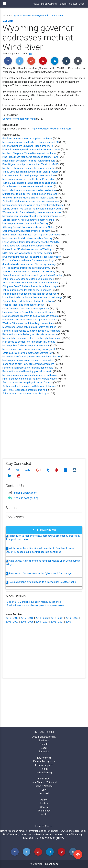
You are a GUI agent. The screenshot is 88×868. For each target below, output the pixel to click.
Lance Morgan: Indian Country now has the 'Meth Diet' (32, 242)
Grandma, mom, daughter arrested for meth (27, 231)
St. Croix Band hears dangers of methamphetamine (30, 283)
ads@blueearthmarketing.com (30, 15)
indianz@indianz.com (26, 493)
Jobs (82, 4)
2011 (61, 618)
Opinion (44, 800)
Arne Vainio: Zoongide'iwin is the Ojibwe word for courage (40, 573)
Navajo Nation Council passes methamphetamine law (32, 356)
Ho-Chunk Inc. (11, 834)
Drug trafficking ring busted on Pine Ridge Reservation (32, 257)
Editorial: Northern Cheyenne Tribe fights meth (28, 146)
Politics (44, 803)
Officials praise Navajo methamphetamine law (28, 353)
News (36, 4)
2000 (68, 622)
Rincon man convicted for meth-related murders (29, 161)
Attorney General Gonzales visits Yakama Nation (29, 227)
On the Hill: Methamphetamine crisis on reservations (31, 201)
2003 (46, 622)
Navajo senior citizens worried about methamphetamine (33, 205)
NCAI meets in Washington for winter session (27, 253)
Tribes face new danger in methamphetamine (27, 246)
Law (44, 790)
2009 (76, 618)
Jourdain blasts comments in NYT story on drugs (30, 264)
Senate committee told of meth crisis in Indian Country (33, 209)
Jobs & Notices (44, 786)
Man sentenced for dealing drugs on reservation (29, 175)
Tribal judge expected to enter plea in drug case (28, 279)
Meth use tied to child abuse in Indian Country (28, 238)
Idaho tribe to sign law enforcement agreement (28, 364)
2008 (8, 622)
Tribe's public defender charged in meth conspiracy (30, 294)
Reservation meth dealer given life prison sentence (30, 334)
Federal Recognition (44, 761)
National (9, 21)
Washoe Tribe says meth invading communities (28, 323)
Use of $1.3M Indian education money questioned (34, 602)
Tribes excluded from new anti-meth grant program (31, 172)
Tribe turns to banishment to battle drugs (25, 393)
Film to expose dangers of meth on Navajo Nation (30, 379)
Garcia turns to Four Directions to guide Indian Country (32, 275)
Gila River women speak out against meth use (28, 138)
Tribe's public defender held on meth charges (27, 290)
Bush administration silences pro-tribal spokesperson (36, 605)
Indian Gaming (49, 4)
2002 (53, 622)
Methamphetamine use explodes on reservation (29, 360)
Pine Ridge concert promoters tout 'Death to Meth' (30, 164)
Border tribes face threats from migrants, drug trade (31, 235)
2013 (46, 618)
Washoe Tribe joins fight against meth (23, 305)
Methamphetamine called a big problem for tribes (30, 327)
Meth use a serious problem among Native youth (29, 349)
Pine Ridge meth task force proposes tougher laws (31, 157)
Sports (44, 807)
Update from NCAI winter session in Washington (29, 249)
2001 (61, 622)
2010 (68, 618)
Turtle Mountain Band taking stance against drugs (30, 183)
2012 (53, 618)
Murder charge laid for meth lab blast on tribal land (30, 194)
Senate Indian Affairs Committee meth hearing (28, 220)
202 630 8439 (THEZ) (26, 498)
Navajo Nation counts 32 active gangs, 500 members (31, 331)
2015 (31, 618)
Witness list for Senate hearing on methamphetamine (32, 212)
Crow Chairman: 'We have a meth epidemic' (26, 308)
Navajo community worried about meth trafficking (30, 375)
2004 (38, 622)
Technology (44, 811)
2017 (16, 618)
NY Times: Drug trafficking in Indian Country (27, 268)
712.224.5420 (55, 15)
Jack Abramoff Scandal (44, 782)
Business (44, 740)
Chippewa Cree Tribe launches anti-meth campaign (30, 286)
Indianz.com (51, 864)
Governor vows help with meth (19, 119)
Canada (44, 744)
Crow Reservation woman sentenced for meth (28, 186)
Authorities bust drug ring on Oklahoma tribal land (29, 386)
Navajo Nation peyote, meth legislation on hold (28, 368)
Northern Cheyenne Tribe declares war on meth (28, 168)
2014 (38, 618)
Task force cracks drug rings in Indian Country (27, 382)
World (44, 814)
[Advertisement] (44, 425)
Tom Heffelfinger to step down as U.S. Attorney (29, 272)
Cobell (44, 748)
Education (44, 751)
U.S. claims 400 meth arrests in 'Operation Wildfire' (30, 319)
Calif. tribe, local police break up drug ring (25, 390)
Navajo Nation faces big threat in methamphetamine (31, 216)
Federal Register (68, 4)
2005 (31, 622)
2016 (23, 618)
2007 (16, 622)
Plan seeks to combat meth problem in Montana (29, 342)
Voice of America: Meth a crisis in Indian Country (29, 198)
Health (44, 769)
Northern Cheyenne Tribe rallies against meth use (29, 153)
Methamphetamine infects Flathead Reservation (29, 179)
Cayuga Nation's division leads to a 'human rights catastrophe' (43, 582)
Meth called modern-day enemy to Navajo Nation (29, 190)
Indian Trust (44, 779)
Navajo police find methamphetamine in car (26, 345)
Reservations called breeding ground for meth (27, 371)
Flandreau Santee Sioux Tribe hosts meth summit (29, 312)
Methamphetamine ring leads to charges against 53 (31, 142)
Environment (44, 758)
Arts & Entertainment (44, 737)
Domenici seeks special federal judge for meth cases (32, 149)
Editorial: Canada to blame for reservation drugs (29, 260)
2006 (23, 622)
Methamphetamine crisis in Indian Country (26, 223)
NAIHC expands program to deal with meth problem (31, 316)
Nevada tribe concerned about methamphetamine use (32, 338)
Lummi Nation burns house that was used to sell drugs (32, 297)
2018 (8, 618)
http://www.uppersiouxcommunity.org (51, 129)
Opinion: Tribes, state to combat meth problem (28, 301)
